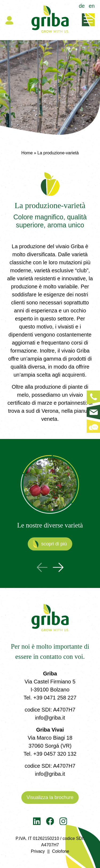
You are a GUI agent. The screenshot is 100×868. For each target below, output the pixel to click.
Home (27, 153)
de (82, 6)
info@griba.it (50, 718)
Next (58, 567)
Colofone (61, 851)
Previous (42, 567)
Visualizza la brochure (50, 797)
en (92, 6)
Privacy (38, 851)
